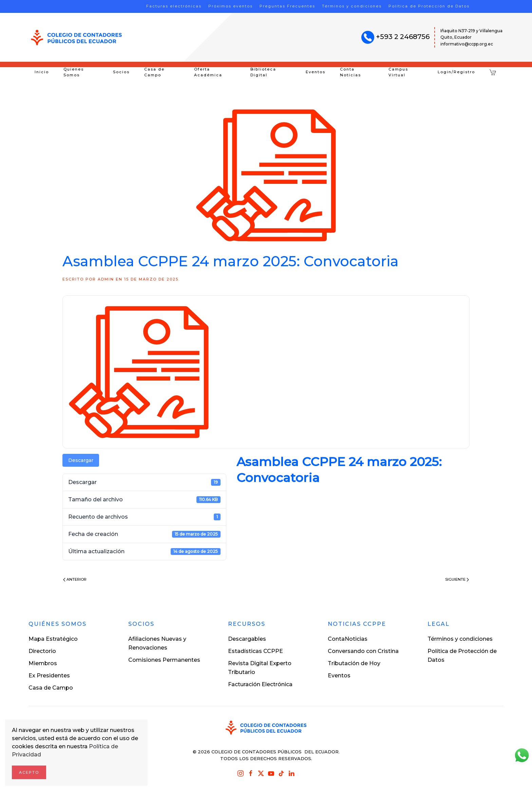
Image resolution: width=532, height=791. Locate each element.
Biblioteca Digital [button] (263, 72)
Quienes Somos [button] (74, 72)
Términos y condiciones (352, 6)
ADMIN (106, 279)
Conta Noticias (350, 72)
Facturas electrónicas (174, 6)
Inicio (42, 72)
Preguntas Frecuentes (287, 6)
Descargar (81, 460)
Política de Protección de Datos (429, 6)
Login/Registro (456, 72)
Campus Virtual (398, 72)
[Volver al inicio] (77, 37)
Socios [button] (121, 72)
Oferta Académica (208, 72)
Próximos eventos (231, 6)
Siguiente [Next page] (457, 579)
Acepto (29, 772)
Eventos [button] (316, 72)
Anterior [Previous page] (75, 579)
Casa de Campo (154, 72)
